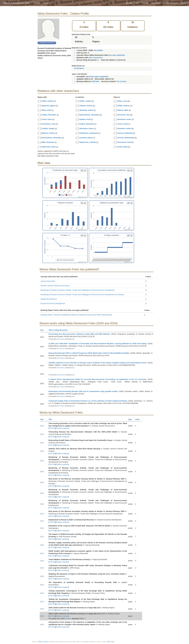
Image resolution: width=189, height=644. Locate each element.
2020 (42, 545)
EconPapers (79, 68)
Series (46, 3)
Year (43, 330)
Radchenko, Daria (48, 147)
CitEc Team (111, 642)
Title (51, 419)
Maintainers (156, 3)
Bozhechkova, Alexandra (51, 138)
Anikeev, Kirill (85, 119)
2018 (42, 593)
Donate (145, 3)
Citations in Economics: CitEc (16, 3)
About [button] (184, 3)
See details (98, 50)
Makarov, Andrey (48, 133)
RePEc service (43, 642)
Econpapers (61, 339)
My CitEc (129, 3)
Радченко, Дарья (48, 106)
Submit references (171, 3)
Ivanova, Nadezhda (125, 133)
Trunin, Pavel (47, 119)
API (137, 3)
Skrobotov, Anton (86, 128)
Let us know (121, 81)
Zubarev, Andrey (86, 106)
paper (73, 339)
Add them (96, 81)
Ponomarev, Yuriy (48, 124)
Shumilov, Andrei (86, 110)
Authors (37, 3)
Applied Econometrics (49, 299)
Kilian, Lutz (122, 101)
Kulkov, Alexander (87, 124)
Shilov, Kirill (46, 110)
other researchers (95, 58)
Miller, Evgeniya (48, 142)
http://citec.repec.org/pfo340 (97, 77)
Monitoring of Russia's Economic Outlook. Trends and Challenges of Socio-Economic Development (78, 290)
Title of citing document (59, 330)
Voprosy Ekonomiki (48, 281)
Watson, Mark (123, 110)
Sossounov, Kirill (124, 142)
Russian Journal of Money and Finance (55, 286)
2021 (42, 443)
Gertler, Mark (122, 147)
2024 (42, 426)
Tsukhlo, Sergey (48, 128)
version (68, 618)
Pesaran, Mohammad (126, 138)
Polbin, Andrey (47, 101)
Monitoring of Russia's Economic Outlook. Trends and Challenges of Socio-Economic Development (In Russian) (82, 295)
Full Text (52, 428)
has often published (117, 55)
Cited (138, 419)
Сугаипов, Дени (86, 138)
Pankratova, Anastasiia (89, 133)
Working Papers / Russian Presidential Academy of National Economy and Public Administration (76, 315)
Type (131, 419)
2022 (42, 528)
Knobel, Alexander (49, 115)
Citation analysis (62, 428)
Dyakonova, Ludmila (88, 142)
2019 (42, 434)
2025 (42, 482)
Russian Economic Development (53, 303)
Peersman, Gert (124, 115)
